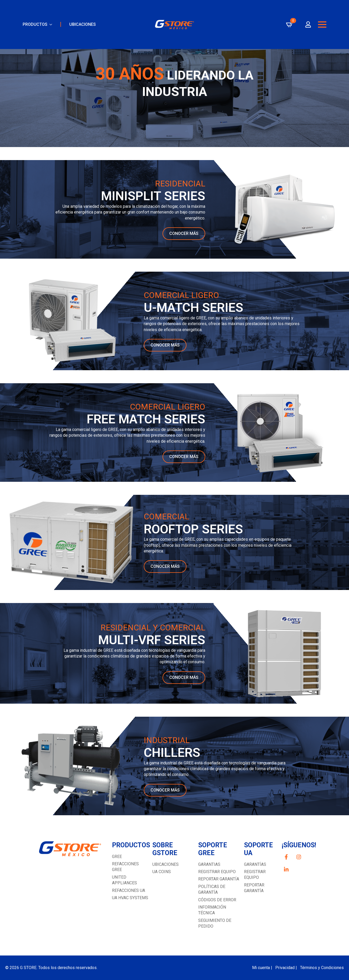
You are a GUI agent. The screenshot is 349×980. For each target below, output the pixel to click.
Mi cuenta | (262, 968)
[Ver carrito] (290, 25)
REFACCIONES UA (129, 890)
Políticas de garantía (212, 889)
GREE (117, 857)
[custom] (286, 857)
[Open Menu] (322, 25)
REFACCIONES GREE (125, 867)
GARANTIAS (209, 864)
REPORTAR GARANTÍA (254, 888)
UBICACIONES (83, 24)
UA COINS (162, 872)
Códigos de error (217, 900)
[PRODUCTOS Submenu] (50, 25)
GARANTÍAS (255, 864)
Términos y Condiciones (322, 968)
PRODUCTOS (35, 24)
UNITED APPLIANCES (124, 880)
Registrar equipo (217, 872)
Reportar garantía (219, 879)
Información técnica (212, 910)
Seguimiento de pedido (215, 923)
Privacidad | (286, 968)
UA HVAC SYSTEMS (130, 898)
